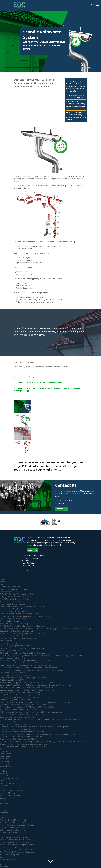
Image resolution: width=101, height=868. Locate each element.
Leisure (3, 815)
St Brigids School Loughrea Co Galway (15, 609)
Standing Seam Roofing (9, 778)
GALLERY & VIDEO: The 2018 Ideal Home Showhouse (20, 692)
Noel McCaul (5, 756)
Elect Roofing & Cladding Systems (13, 783)
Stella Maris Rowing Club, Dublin (12, 835)
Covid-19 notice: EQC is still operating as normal (18, 729)
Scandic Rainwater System (10, 796)
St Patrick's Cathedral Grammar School (15, 823)
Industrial (4, 810)
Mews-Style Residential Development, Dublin (17, 845)
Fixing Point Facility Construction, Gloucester (17, 852)
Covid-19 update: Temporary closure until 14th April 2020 (22, 732)
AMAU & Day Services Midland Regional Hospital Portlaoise (23, 626)
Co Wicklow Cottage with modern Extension (17, 636)
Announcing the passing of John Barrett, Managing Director (23, 746)
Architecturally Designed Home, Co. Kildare (16, 646)
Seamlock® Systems (8, 776)
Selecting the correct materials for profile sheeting (19, 717)
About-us (4, 864)
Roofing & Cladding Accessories (12, 791)
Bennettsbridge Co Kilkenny (11, 592)
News (2, 584)
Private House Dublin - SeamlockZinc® (15, 611)
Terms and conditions (8, 859)
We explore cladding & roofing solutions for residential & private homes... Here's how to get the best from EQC (42, 656)
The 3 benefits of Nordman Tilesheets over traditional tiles (22, 722)
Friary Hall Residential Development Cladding (17, 825)
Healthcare (4, 808)
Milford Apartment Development (12, 827)
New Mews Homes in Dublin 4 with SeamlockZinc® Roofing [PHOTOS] (27, 687)
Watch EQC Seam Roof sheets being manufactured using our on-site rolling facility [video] (34, 727)
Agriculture (4, 800)
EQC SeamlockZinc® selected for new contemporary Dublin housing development (31, 712)
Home (2, 579)
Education (4, 805)
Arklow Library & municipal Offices (13, 619)
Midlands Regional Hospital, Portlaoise (15, 842)
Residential (4, 813)
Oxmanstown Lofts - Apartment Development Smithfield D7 (23, 648)
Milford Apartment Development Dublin (15, 599)
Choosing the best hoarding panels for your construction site (23, 744)
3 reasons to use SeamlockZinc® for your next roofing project (24, 705)
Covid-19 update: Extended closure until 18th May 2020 (21, 737)
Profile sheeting (6, 773)
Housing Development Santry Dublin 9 (15, 589)
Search (3, 857)
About (31, 550)
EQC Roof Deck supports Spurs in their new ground (20, 710)
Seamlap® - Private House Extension (14, 651)
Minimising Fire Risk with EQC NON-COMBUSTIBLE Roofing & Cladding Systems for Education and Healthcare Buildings (46, 628)
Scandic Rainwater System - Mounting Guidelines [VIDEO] (40, 383)
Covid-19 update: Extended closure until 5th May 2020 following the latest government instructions (38, 734)
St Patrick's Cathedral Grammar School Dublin (17, 594)
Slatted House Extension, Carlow (12, 658)
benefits (64, 466)
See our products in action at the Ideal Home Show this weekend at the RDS (29, 690)
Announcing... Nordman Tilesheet (13, 673)
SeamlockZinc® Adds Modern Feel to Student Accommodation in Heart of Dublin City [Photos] (36, 685)
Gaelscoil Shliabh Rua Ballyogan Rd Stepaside (17, 631)
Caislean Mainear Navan (9, 621)
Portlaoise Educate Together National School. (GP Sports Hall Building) (27, 616)
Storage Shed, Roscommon (10, 832)
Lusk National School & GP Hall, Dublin (15, 837)
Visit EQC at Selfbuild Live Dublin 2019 (14, 724)
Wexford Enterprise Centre (10, 587)
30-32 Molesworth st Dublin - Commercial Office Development (24, 653)
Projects (3, 818)
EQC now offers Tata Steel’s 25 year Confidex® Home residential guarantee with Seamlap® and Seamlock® (41, 719)
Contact (60, 509)
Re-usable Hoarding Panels (10, 854)
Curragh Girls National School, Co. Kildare (16, 850)
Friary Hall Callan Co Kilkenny (11, 601)
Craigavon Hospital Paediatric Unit (13, 820)
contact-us (4, 867)
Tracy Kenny (5, 761)
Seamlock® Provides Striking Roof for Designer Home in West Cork (26, 678)
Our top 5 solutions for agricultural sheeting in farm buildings (24, 663)
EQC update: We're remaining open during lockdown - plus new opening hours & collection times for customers (42, 741)
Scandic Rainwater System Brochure (31, 377)
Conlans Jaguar (6, 641)
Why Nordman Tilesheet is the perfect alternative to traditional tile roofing (29, 668)
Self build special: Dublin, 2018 (11, 680)
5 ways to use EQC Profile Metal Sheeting (16, 700)
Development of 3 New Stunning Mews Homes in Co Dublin (23, 606)
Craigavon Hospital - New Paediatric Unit (16, 597)
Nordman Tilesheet (7, 793)
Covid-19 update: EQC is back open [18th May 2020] (20, 739)
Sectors (3, 798)
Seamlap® (4, 781)
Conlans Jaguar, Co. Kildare (10, 847)
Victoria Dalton (6, 766)
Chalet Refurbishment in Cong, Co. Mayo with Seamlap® (22, 695)
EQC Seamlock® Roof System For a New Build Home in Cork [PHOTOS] (27, 697)
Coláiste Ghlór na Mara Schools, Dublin (15, 840)
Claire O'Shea (5, 764)
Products (3, 771)
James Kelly (4, 751)
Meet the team (6, 749)
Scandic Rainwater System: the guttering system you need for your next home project (33, 670)
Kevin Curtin (5, 759)
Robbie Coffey (5, 754)
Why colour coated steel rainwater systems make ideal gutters (24, 714)
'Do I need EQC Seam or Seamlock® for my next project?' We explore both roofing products (35, 702)
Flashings (4, 788)
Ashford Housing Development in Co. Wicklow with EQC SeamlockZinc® (27, 707)
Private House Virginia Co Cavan (12, 604)
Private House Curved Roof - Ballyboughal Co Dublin (20, 614)
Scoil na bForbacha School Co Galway (14, 624)
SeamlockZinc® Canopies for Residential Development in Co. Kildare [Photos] (29, 683)
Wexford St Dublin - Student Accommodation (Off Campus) (22, 633)
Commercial (4, 803)
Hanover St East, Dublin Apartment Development (19, 638)
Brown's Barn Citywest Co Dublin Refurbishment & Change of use (25, 660)
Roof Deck (4, 786)
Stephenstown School (8, 643)
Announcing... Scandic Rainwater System (15, 675)
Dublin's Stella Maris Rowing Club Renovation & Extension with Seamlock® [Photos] (32, 665)
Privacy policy (32, 571)
